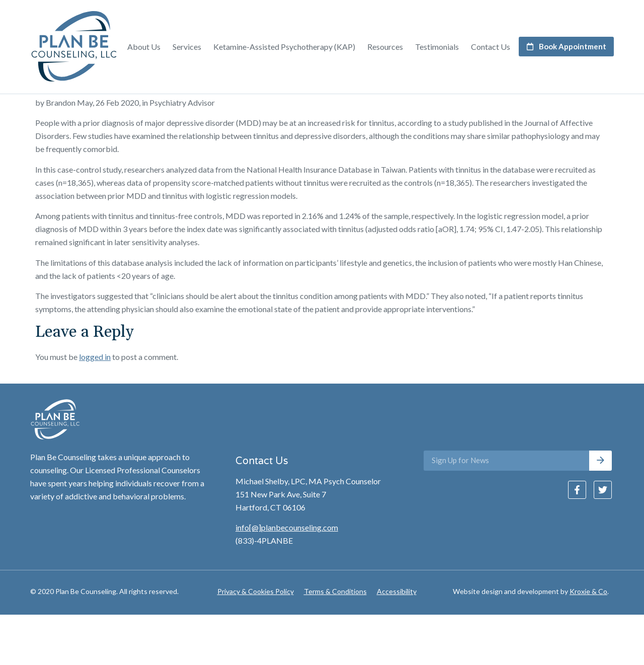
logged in (95, 407)
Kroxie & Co (588, 641)
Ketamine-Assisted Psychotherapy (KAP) (284, 47)
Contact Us (491, 47)
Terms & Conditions (335, 641)
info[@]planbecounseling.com (287, 578)
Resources (385, 47)
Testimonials (437, 47)
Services (187, 47)
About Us (144, 47)
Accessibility (397, 641)
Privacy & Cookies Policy (256, 641)
